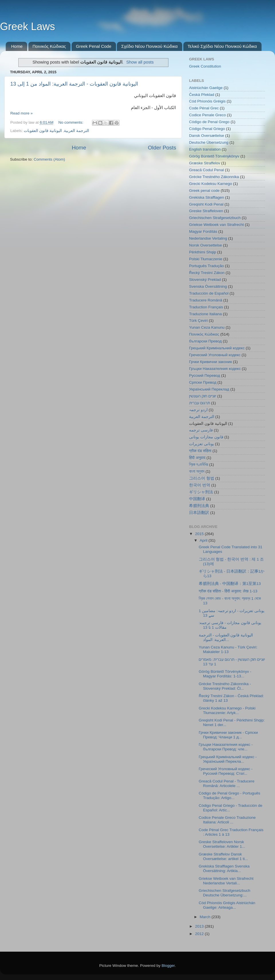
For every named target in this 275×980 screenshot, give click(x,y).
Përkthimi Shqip (203, 252)
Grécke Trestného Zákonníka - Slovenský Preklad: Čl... (225, 686)
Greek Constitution (205, 66)
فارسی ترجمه (201, 430)
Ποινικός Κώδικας (49, 46)
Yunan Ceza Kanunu (207, 327)
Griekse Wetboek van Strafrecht (216, 225)
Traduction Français (206, 307)
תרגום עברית (200, 403)
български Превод (205, 341)
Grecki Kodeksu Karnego (211, 184)
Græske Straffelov (205, 163)
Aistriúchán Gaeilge (206, 88)
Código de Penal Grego (209, 122)
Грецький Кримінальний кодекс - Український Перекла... (228, 759)
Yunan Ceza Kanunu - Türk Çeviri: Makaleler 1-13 (228, 649)
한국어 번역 (200, 485)
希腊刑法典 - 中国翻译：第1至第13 (230, 584)
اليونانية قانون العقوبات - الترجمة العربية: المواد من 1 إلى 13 (74, 84)
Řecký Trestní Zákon (207, 273)
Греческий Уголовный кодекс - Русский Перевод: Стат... (226, 771)
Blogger (168, 966)
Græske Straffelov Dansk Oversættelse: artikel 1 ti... (223, 856)
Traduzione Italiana (205, 314)
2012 (200, 934)
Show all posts (140, 62)
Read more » (21, 113)
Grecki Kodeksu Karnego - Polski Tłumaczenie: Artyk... (227, 710)
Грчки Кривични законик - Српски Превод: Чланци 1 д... (228, 735)
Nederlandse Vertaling (208, 238)
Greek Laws (27, 26)
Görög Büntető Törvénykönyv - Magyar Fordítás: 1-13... (225, 674)
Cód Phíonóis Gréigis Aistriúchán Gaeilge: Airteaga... (227, 905)
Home (17, 46)
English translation (205, 149)
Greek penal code (204, 191)
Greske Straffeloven (206, 211)
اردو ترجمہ (198, 410)
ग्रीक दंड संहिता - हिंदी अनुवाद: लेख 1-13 (228, 591)
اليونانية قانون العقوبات (43, 131)
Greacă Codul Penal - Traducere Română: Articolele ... (227, 783)
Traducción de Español (209, 293)
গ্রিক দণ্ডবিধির (199, 465)
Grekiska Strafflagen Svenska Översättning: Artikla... (224, 868)
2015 (200, 534)
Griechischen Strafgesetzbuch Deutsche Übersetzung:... (225, 893)
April (204, 540)
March (206, 917)
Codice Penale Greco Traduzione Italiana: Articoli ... (227, 820)
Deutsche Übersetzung (209, 142)
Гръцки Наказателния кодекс (215, 369)
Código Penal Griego (207, 129)
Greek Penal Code (94, 46)
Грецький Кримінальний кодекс (217, 348)
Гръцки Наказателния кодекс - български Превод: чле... (226, 747)
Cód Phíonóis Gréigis (207, 101)
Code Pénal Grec (204, 108)
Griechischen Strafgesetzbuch (215, 218)
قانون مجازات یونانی (206, 437)
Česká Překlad (202, 95)
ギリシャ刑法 (201, 492)
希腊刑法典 (199, 506)
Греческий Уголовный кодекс (215, 355)
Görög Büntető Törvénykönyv (214, 156)
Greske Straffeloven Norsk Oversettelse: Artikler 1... (222, 844)
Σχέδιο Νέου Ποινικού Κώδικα (149, 46)
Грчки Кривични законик (211, 362)
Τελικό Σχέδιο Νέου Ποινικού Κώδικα (222, 46)
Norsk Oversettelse (206, 245)
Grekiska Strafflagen (207, 197)
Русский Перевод (205, 375)
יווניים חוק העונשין (203, 396)
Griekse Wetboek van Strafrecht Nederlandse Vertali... (226, 881)
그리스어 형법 (202, 478)
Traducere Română (206, 300)
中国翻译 (197, 499)
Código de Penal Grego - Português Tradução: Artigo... (230, 795)
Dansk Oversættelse (207, 136)
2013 (200, 926)
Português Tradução (207, 266)
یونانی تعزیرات (202, 444)
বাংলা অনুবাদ (197, 471)
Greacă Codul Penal (207, 170)
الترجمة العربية (76, 131)
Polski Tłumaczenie (206, 259)
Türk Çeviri (198, 321)
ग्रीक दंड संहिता (200, 451)
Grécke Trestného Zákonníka (214, 177)
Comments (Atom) (50, 159)
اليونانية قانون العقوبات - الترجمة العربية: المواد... (226, 637)
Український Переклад (209, 389)
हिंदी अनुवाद (197, 458)
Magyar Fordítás (203, 231)
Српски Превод (203, 382)
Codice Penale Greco (207, 115)
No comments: (71, 122)
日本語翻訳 (199, 513)
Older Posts (162, 148)
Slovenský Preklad (205, 280)
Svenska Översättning (208, 286)
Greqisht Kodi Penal (206, 204)
